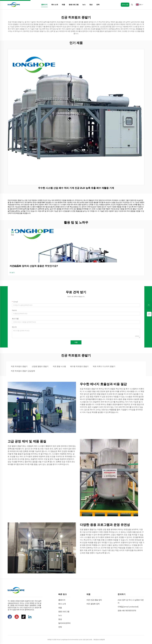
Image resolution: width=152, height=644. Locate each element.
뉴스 (84, 5)
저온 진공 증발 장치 (94, 600)
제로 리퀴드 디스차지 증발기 (104, 366)
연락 (98, 5)
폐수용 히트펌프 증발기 (79, 366)
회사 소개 (55, 5)
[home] (14, 4)
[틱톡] (24, 617)
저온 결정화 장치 (93, 604)
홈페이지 (62, 600)
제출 (76, 342)
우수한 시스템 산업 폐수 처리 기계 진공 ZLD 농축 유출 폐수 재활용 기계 (76, 188)
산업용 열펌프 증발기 (40, 366)
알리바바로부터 (64, 623)
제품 (63, 5)
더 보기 (12, 273)
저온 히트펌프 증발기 (19, 366)
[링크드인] (30, 617)
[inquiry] (149, 314)
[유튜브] (17, 617)
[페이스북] (10, 617)
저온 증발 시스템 (59, 366)
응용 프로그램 (74, 5)
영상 (91, 5)
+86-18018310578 (129, 611)
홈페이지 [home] (44, 5)
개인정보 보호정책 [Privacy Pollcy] (99, 640)
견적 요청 (125, 5)
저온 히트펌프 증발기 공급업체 (23, 371)
